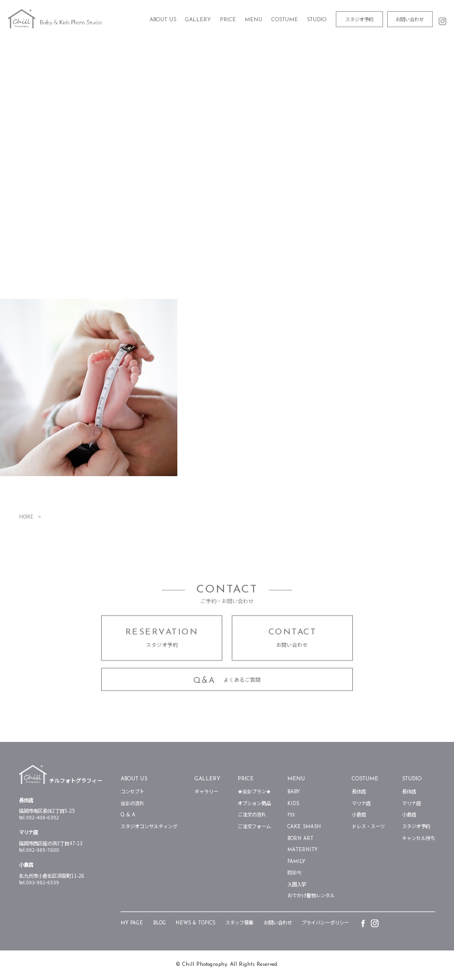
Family (296, 862)
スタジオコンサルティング (149, 827)
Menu (296, 779)
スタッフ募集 (239, 923)
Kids (293, 804)
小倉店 (359, 815)
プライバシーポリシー (325, 923)
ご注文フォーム (254, 827)
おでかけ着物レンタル (311, 896)
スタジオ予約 (359, 19)
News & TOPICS (195, 923)
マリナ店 (361, 804)
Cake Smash (304, 827)
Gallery (198, 20)
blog (160, 923)
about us (134, 779)
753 (291, 815)
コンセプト (132, 792)
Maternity (302, 850)
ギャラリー (206, 792)
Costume (365, 779)
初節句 (294, 873)
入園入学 (297, 885)
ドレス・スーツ (368, 827)
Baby (294, 792)
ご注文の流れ (252, 815)
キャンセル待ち (419, 839)
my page (132, 923)
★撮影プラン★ (254, 792)
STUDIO (412, 779)
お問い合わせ (410, 19)
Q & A (128, 815)
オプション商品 (254, 804)
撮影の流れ (132, 804)
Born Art (300, 839)
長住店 (359, 792)
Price (246, 779)
